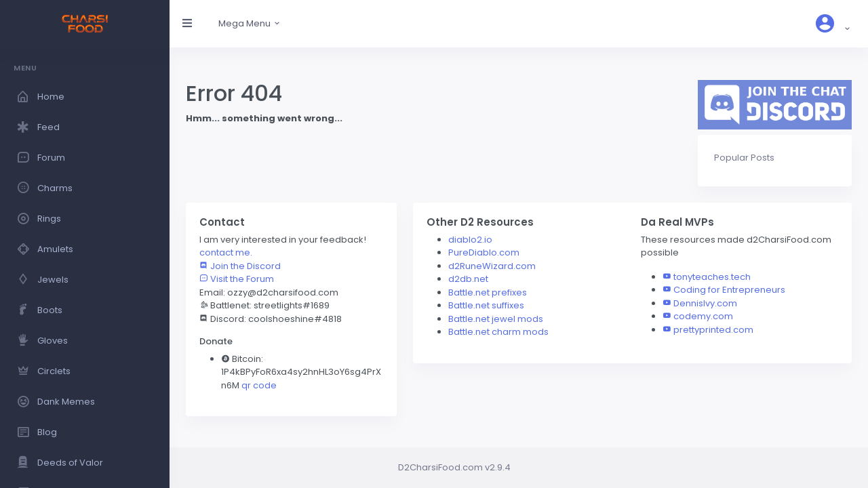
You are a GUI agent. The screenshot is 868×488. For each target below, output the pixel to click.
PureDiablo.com (484, 252)
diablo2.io (470, 240)
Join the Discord (240, 266)
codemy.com (703, 316)
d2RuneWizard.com (492, 266)
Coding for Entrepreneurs (729, 290)
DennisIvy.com (705, 303)
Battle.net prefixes (488, 292)
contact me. (226, 252)
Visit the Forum (237, 279)
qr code (259, 385)
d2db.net (468, 279)
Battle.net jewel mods (496, 319)
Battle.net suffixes (486, 305)
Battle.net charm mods (498, 332)
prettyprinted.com (713, 330)
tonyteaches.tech (712, 277)
